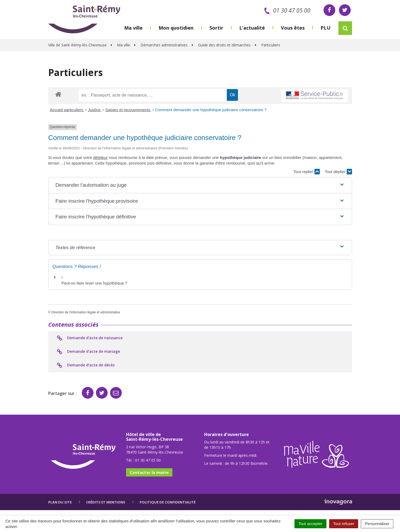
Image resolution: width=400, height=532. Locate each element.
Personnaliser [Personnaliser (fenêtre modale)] (377, 524)
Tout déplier (338, 172)
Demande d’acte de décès (85, 365)
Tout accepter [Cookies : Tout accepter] (310, 524)
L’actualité (252, 28)
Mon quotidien (176, 28)
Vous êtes (293, 28)
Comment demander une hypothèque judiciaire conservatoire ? (211, 110)
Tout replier (306, 172)
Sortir (216, 28)
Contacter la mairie (149, 472)
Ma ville (133, 28)
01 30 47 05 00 (286, 10)
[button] (200, 185)
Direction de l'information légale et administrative (86, 312)
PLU (326, 28)
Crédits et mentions (106, 502)
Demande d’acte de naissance (89, 338)
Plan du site (60, 502)
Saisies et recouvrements (128, 110)
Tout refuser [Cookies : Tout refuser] (344, 524)
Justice (95, 110)
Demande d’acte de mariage (88, 352)
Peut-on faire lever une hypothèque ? (94, 283)
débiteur (100, 157)
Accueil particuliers (67, 110)
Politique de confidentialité (168, 502)
